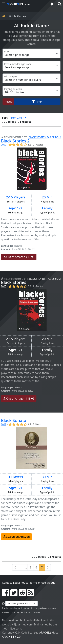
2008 (4, 286)
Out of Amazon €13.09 (19, 399)
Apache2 (45, 633)
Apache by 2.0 (11, 637)
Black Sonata (14, 420)
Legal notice (21, 583)
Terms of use (38, 583)
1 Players (16, 477)
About (51, 583)
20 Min (47, 197)
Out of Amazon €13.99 (19, 257)
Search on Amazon (16, 537)
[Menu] (4, 4)
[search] (59, 4)
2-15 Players (16, 197)
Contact (7, 583)
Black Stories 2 (15, 141)
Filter (37, 102)
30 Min (47, 477)
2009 (4, 145)
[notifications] (52, 4)
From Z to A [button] (17, 118)
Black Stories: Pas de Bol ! (45, 137)
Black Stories (14, 282)
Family (47, 208)
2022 (4, 424)
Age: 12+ (16, 208)
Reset (8, 102)
